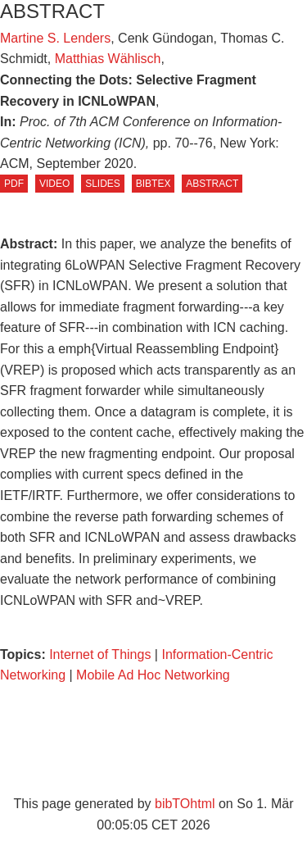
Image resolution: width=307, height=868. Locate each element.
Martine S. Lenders (55, 38)
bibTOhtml (185, 804)
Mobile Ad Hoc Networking (153, 675)
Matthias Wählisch (108, 59)
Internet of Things (102, 654)
